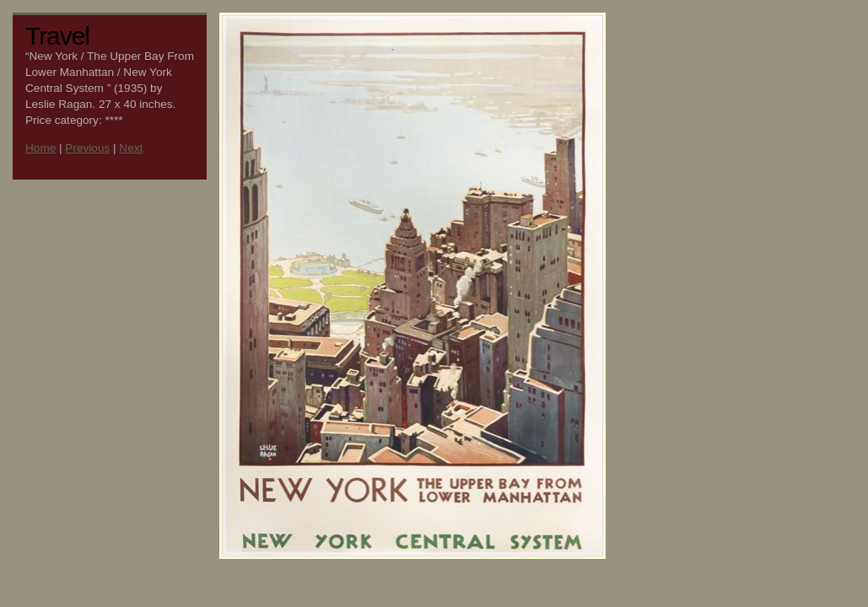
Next (131, 148)
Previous (87, 148)
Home (40, 148)
